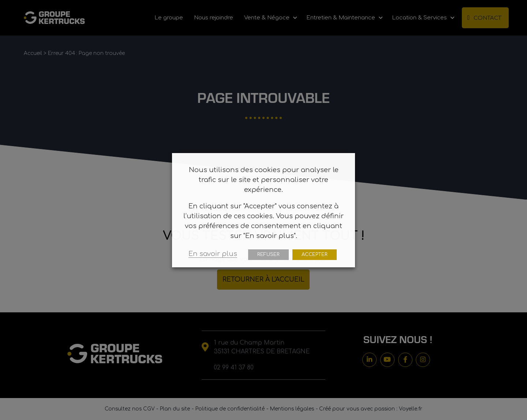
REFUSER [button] (268, 254)
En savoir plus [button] (213, 254)
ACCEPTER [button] (315, 254)
